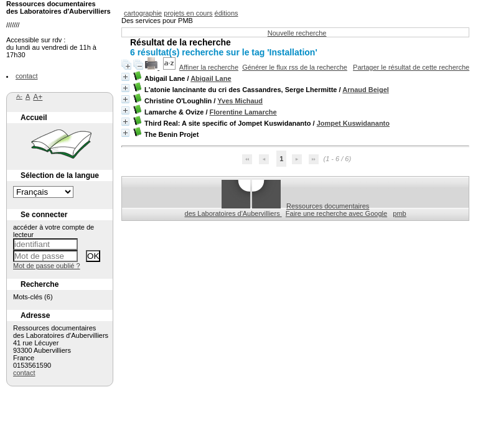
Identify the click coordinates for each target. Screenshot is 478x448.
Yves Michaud (240, 101)
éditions (227, 13)
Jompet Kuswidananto (353, 123)
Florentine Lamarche (243, 112)
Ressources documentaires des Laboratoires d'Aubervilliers (277, 210)
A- (19, 96)
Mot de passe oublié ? (47, 266)
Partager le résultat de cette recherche (411, 67)
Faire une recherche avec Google (336, 213)
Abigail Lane (211, 78)
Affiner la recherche (209, 67)
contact (26, 76)
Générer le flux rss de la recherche (295, 67)
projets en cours (188, 13)
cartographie (143, 13)
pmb (399, 213)
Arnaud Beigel (366, 90)
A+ (38, 97)
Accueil (34, 118)
